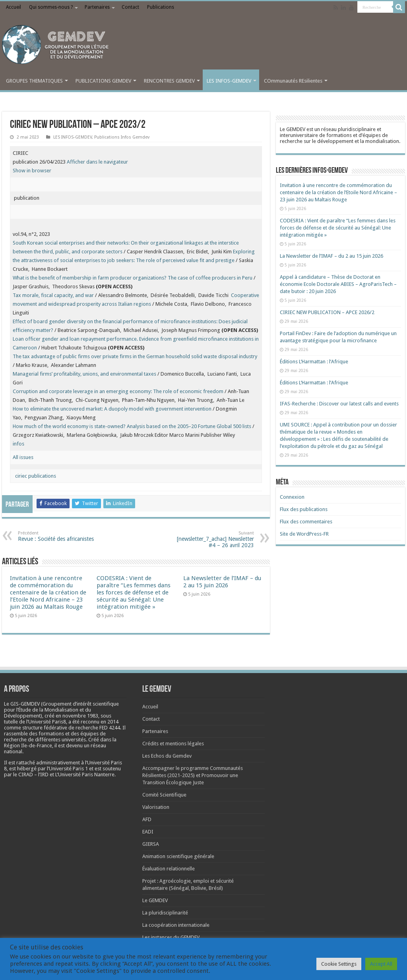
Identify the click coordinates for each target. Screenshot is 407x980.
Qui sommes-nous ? (51, 7)
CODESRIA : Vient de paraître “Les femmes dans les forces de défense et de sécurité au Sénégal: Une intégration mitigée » (134, 592)
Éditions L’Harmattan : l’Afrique (314, 362)
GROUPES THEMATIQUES (34, 81)
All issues (23, 457)
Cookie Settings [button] (339, 964)
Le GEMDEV (155, 900)
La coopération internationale (176, 925)
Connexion (292, 497)
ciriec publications (34, 476)
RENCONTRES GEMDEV (169, 81)
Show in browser (32, 171)
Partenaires (97, 7)
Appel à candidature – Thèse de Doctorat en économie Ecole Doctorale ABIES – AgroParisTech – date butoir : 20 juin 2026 (338, 284)
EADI (148, 832)
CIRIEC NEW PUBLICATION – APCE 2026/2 (327, 312)
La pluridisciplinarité (165, 913)
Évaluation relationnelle (169, 869)
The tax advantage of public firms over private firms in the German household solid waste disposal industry (135, 356)
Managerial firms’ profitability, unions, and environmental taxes (84, 374)
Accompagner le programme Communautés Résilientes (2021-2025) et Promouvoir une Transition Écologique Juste (193, 775)
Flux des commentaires (306, 522)
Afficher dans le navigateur (97, 162)
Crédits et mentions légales (173, 744)
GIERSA (151, 844)
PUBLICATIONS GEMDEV (103, 81)
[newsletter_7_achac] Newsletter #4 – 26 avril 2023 (213, 539)
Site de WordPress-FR (304, 534)
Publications (161, 7)
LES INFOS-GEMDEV (229, 81)
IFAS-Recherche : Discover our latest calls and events (339, 404)
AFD (147, 819)
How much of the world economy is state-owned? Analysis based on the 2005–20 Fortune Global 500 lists (132, 426)
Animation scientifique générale (178, 856)
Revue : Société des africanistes (59, 536)
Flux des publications (304, 509)
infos (18, 444)
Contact (130, 7)
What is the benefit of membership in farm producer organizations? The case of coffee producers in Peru (133, 278)
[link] (80, 716)
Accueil (14, 7)
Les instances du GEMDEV (171, 937)
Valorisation (156, 807)
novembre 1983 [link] (80, 716)
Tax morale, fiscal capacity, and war (53, 295)
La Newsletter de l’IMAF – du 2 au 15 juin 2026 (222, 582)
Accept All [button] (381, 964)
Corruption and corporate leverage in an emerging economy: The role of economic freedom (118, 391)
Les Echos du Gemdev (167, 756)
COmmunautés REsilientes (293, 81)
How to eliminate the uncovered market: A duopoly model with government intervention (112, 409)
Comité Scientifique (164, 795)
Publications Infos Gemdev (122, 137)
